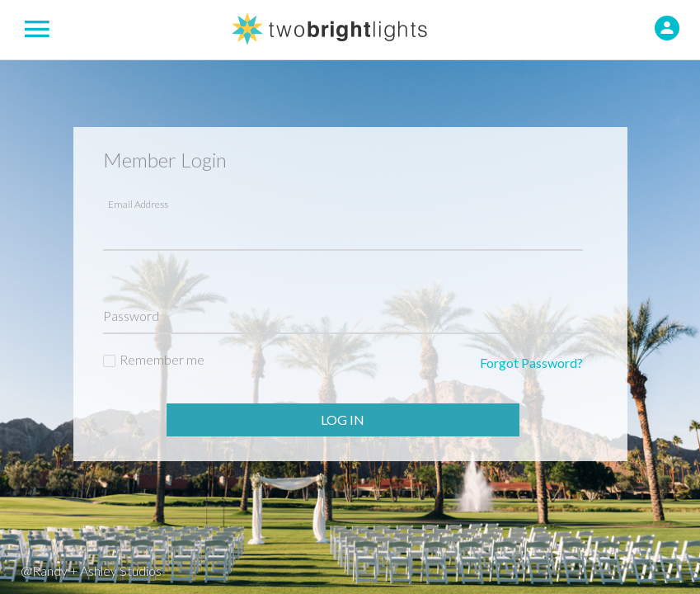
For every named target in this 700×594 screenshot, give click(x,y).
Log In (343, 420)
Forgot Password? (531, 363)
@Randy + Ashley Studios (91, 570)
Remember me (162, 359)
